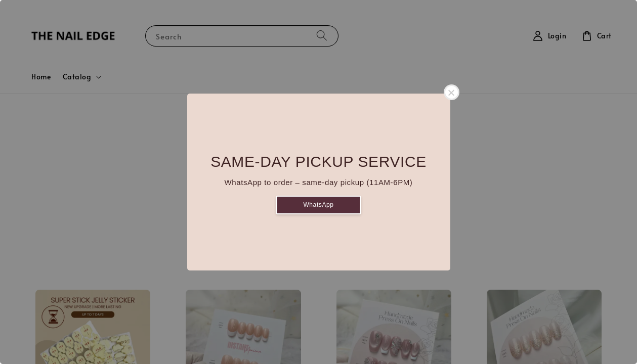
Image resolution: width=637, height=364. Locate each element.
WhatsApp (318, 205)
